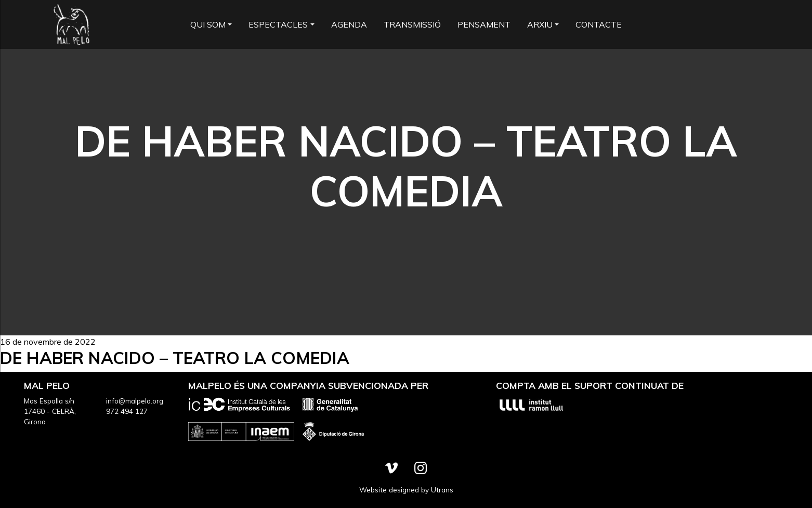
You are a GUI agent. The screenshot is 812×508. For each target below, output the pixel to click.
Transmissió (412, 24)
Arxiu (540, 24)
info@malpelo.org (135, 401)
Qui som (208, 24)
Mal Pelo (71, 24)
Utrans (442, 490)
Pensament (484, 24)
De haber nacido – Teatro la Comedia (175, 358)
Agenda (349, 24)
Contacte (599, 24)
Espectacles (278, 24)
